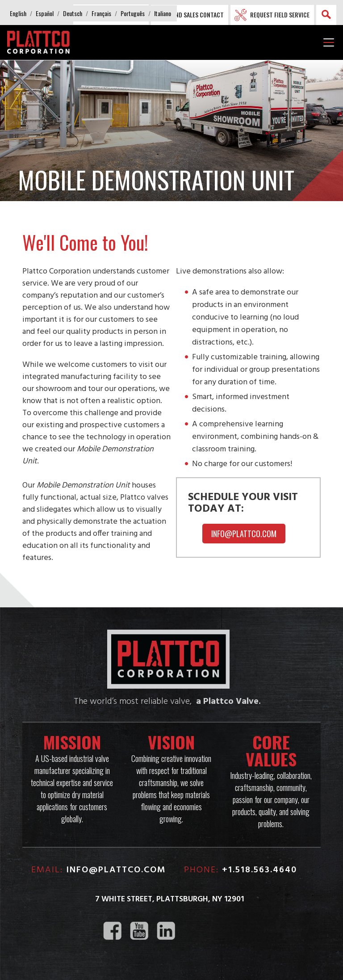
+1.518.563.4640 (259, 870)
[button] (18, 13)
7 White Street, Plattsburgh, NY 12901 (169, 899)
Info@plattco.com (244, 534)
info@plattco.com (116, 870)
